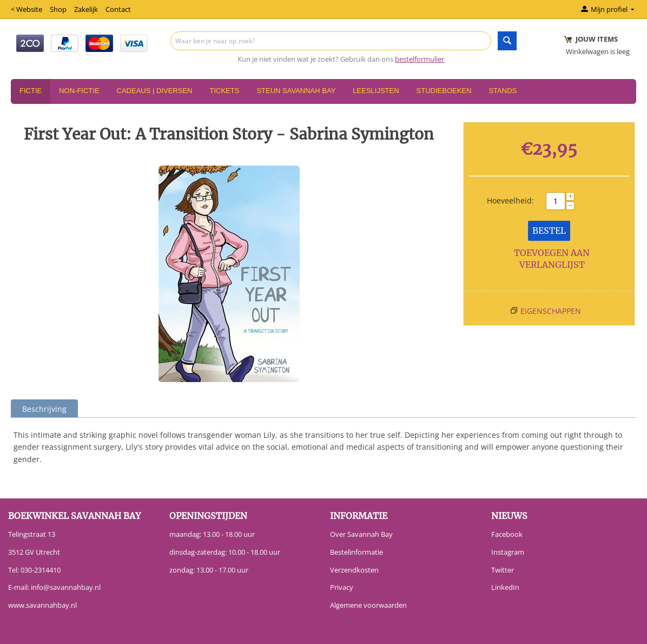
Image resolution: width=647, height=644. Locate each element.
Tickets (224, 91)
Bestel (549, 231)
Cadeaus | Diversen (155, 91)
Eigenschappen (551, 311)
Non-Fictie (79, 91)
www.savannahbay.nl (42, 605)
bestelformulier (420, 59)
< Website (27, 9)
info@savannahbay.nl (66, 587)
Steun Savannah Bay (296, 91)
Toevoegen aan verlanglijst (552, 259)
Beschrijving (44, 409)
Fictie (31, 91)
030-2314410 (41, 570)
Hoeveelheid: (510, 201)
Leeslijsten (376, 91)
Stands (503, 91)
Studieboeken (444, 91)
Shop (58, 9)
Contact (118, 9)
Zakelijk (86, 9)
